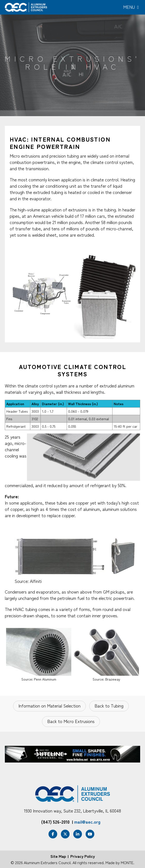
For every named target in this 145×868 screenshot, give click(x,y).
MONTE (127, 862)
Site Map (58, 856)
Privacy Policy (83, 856)
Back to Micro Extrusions (71, 721)
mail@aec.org (87, 822)
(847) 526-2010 (55, 822)
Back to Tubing (109, 706)
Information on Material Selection (49, 706)
